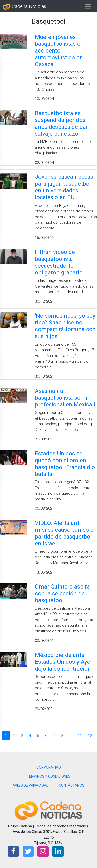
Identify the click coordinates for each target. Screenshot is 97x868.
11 (80, 736)
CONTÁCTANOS (72, 785)
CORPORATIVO (49, 767)
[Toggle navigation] (88, 6)
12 (90, 736)
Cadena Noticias (24, 7)
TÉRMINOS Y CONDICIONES (49, 776)
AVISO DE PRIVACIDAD (31, 785)
